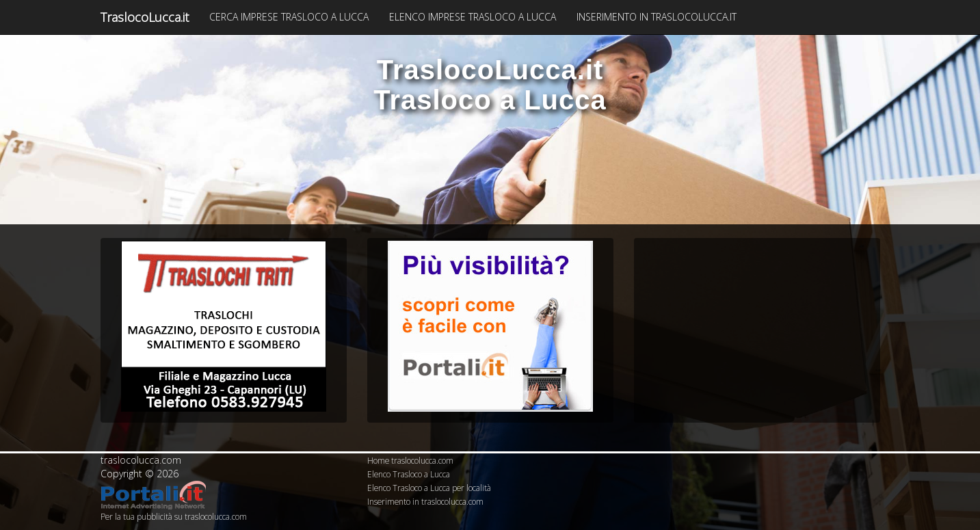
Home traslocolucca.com (410, 460)
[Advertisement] (757, 326)
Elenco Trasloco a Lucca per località (429, 488)
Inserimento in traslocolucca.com (425, 501)
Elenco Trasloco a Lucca (409, 474)
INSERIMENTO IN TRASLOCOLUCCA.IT (657, 17)
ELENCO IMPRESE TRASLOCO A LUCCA (473, 17)
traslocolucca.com (141, 460)
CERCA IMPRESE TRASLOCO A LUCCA (289, 17)
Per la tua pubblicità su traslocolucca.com (174, 516)
